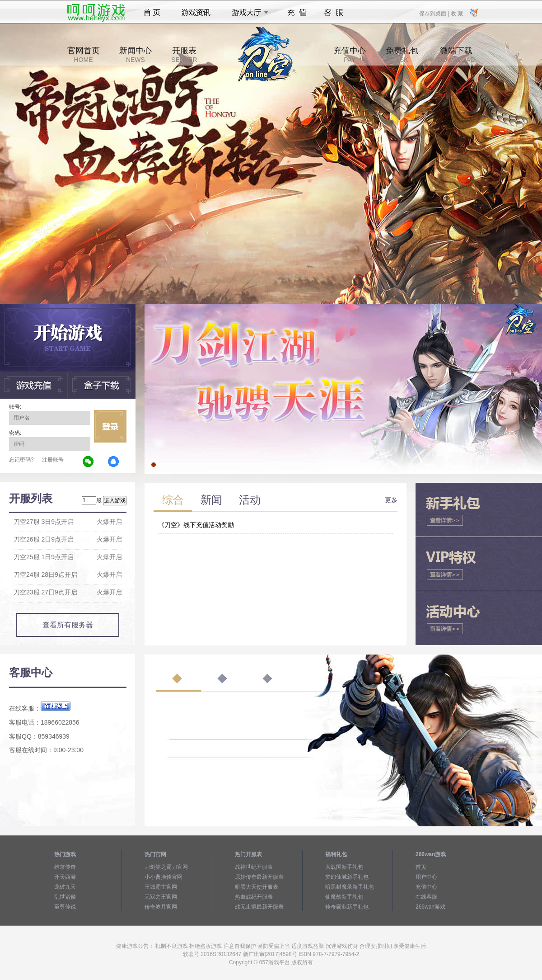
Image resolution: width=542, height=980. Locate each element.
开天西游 (65, 877)
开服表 (184, 55)
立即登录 (110, 426)
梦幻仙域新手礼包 (347, 877)
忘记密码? (21, 460)
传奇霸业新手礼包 (347, 907)
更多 (391, 500)
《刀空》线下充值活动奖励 (196, 525)
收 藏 (456, 13)
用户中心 (426, 877)
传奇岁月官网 (161, 907)
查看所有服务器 (68, 625)
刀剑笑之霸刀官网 (166, 867)
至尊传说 (65, 907)
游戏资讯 (196, 13)
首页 (152, 13)
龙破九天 (65, 887)
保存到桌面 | (435, 13)
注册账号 (53, 460)
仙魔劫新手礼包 (344, 897)
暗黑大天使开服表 (257, 887)
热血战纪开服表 (254, 897)
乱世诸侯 (65, 897)
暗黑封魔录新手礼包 (350, 887)
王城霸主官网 (161, 887)
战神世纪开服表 (254, 867)
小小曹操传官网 (164, 877)
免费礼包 (402, 55)
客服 (334, 13)
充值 (297, 13)
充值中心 (350, 55)
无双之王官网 (161, 897)
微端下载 (456, 55)
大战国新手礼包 (344, 867)
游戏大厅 (248, 13)
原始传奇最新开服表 (259, 877)
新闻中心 (135, 55)
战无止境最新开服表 (259, 907)
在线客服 (426, 897)
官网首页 (84, 55)
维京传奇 (65, 867)
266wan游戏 (430, 907)
